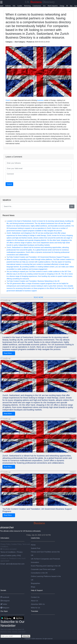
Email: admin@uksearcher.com (12, 564)
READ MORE (39, 297)
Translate (35, 611)
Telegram (5, 608)
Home (33, 545)
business (40, 100)
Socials (3, 590)
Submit (9, 184)
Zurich (8, 100)
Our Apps (4, 611)
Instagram (5, 601)
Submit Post (36, 548)
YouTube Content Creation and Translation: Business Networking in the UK (33, 281)
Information (5, 538)
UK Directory (40, 2)
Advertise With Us (38, 604)
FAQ (19, 555)
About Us (34, 601)
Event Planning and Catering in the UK (46, 566)
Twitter (4, 604)
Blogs (33, 587)
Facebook (5, 597)
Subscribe (26, 636)
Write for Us (35, 608)
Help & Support (37, 590)
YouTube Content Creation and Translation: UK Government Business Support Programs (38, 257)
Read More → (9, 353)
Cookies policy (11, 555)
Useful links (35, 538)
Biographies (36, 583)
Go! (72, 206)
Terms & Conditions (8, 552)
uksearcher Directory (39, 523)
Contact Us (35, 597)
